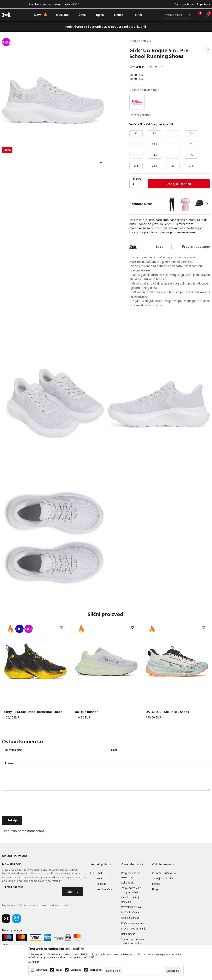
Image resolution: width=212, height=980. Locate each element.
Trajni (59, 970)
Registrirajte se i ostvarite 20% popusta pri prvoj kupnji (105, 27)
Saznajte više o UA (163, 878)
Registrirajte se (184, 4)
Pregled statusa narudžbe (131, 875)
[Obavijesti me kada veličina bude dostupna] (173, 134)
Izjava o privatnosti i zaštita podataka (133, 941)
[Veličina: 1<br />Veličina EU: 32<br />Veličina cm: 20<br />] (136, 134)
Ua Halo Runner (86, 712)
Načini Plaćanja (130, 912)
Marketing (96, 970)
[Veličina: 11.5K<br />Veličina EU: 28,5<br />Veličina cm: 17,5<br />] (154, 166)
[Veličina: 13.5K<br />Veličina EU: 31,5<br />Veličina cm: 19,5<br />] (191, 166)
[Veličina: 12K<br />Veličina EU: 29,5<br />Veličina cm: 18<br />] (154, 145)
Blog (155, 889)
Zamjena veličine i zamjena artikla (132, 890)
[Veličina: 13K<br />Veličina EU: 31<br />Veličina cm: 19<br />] (191, 145)
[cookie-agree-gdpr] (173, 971)
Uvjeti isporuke (130, 918)
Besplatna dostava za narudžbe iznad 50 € (54, 4)
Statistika (76, 970)
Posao (156, 884)
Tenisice (146, 41)
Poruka (9, 763)
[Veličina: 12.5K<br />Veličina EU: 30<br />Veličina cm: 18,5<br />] (173, 166)
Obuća (134, 41)
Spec (159, 246)
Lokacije (101, 884)
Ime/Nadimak (13, 750)
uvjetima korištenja (37, 905)
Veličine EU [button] (136, 124)
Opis (133, 246)
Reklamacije (128, 934)
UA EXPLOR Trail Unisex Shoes (167, 712)
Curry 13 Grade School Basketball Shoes (33, 712)
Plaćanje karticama (132, 923)
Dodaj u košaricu (179, 184)
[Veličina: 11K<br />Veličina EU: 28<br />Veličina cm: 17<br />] (191, 134)
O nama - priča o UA (164, 873)
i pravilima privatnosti (58, 905)
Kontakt (101, 878)
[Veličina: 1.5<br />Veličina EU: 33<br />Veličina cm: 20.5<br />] (154, 134)
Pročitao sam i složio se (36, 905)
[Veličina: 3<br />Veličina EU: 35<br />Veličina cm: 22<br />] (191, 155)
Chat (99, 873)
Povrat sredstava (131, 907)
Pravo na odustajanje (134, 929)
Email (114, 750)
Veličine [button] (151, 124)
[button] (207, 59)
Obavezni (42, 970)
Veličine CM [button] (166, 124)
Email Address (14, 887)
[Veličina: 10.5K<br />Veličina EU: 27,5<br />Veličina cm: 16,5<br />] (136, 166)
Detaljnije (34, 962)
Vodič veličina (105, 889)
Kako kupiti (128, 883)
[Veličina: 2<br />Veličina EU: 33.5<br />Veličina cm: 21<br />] (154, 155)
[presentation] (34, 804)
